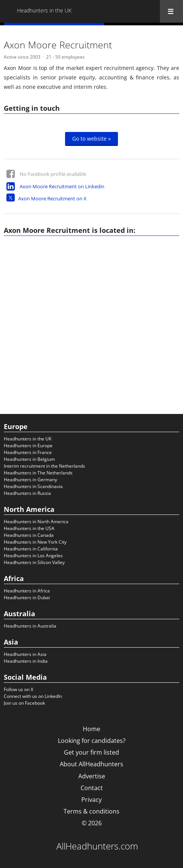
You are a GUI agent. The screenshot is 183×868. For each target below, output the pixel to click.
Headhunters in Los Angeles (33, 556)
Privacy (91, 800)
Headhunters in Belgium (29, 459)
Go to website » (91, 139)
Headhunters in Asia (25, 654)
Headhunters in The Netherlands (38, 473)
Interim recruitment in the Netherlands (44, 466)
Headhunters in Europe (28, 446)
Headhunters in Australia (30, 626)
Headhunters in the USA (29, 528)
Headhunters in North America (36, 522)
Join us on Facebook (24, 703)
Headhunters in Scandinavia (33, 486)
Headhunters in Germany (30, 480)
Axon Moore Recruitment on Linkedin (62, 186)
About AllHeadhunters (91, 764)
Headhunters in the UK (28, 439)
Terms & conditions (91, 811)
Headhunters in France (28, 452)
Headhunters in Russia (27, 493)
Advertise (92, 776)
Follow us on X (19, 689)
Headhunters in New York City (35, 542)
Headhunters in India (26, 661)
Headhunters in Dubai (27, 598)
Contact (92, 788)
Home (91, 729)
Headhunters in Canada (29, 535)
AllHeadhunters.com (97, 846)
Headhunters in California (31, 549)
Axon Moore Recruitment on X (52, 198)
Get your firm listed (91, 752)
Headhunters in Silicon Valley (34, 562)
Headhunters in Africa (27, 591)
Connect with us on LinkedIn (33, 696)
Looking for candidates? (92, 741)
